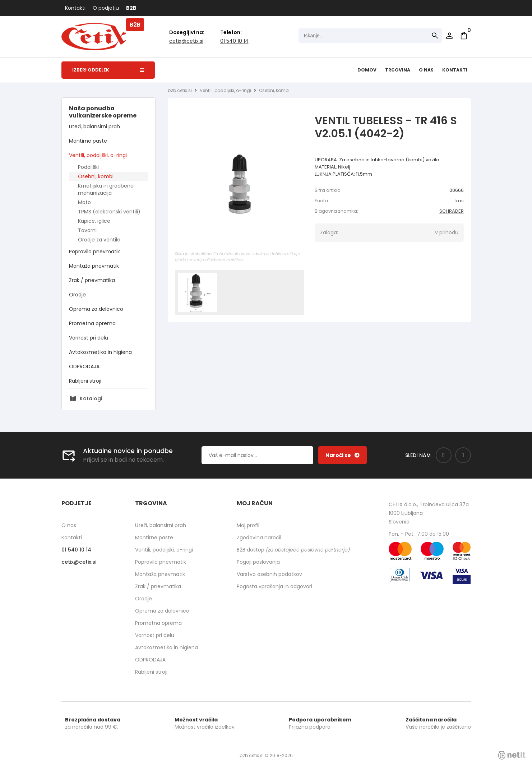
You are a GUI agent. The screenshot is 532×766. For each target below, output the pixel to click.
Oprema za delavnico (96, 309)
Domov (367, 70)
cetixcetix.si (186, 41)
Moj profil (248, 525)
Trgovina (398, 70)
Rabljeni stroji (85, 381)
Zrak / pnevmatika (92, 280)
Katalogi (91, 398)
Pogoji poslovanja (258, 562)
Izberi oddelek (108, 70)
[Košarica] (464, 36)
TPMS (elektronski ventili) (109, 212)
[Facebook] (444, 455)
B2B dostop (293, 550)
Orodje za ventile (99, 240)
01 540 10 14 (234, 41)
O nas (426, 70)
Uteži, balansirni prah (94, 126)
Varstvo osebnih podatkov (269, 574)
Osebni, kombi (96, 176)
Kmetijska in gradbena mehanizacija (106, 189)
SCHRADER (452, 211)
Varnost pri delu (89, 338)
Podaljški (88, 167)
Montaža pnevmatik (94, 266)
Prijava (449, 36)
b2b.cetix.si (180, 90)
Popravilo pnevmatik (94, 252)
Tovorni (87, 230)
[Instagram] (463, 455)
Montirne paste (88, 141)
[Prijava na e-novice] (343, 455)
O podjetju (106, 8)
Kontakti (75, 8)
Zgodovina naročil (259, 537)
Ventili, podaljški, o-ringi (98, 155)
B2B (131, 8)
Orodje (77, 295)
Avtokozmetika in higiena (100, 352)
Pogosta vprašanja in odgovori (274, 586)
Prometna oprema (92, 323)
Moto (84, 202)
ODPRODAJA (84, 366)
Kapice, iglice (94, 221)
